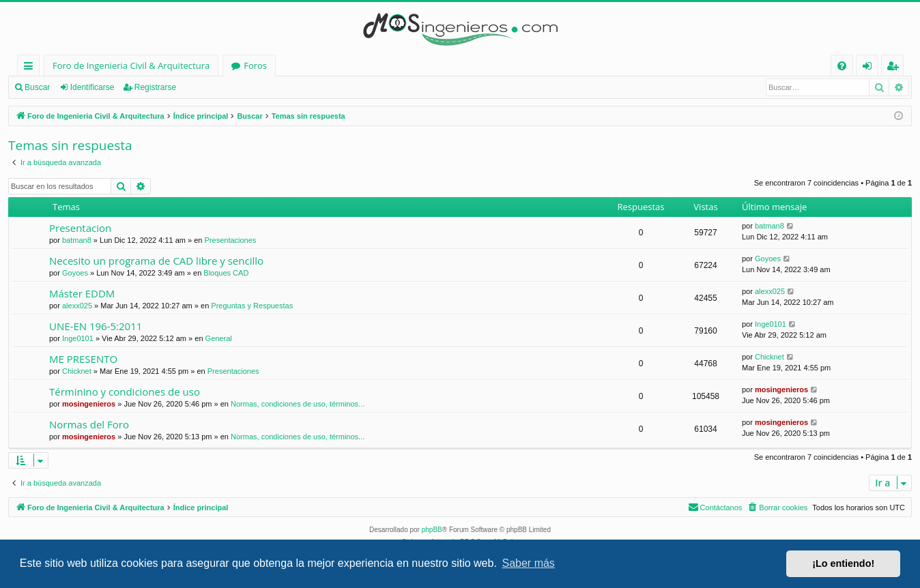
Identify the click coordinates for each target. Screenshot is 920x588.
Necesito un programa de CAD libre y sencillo (156, 261)
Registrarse (155, 87)
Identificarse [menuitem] (871, 68)
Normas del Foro (89, 424)
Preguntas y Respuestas (252, 306)
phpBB (432, 530)
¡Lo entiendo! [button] (843, 563)
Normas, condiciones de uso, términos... (298, 404)
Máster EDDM (82, 293)
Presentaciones (231, 240)
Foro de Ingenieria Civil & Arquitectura (131, 65)
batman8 (77, 240)
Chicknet (77, 371)
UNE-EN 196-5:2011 (96, 326)
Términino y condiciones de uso (125, 392)
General (219, 338)
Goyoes (75, 273)
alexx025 (77, 306)
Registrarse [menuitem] (895, 68)
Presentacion (80, 228)
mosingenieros (89, 404)
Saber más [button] (529, 563)
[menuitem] (842, 66)
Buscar (37, 87)
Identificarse (92, 87)
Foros (255, 65)
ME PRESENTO (83, 359)
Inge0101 (78, 338)
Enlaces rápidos (31, 68)
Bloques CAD (226, 273)
